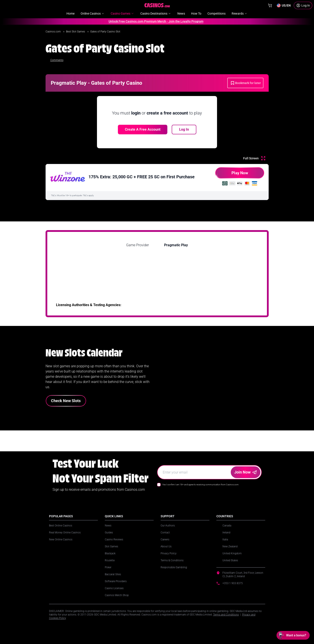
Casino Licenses (114, 588)
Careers (165, 539)
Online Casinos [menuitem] (93, 13)
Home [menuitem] (70, 13)
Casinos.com (53, 32)
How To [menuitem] (196, 13)
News (108, 526)
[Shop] (270, 5)
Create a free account (143, 129)
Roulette (110, 560)
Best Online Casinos (61, 526)
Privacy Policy (169, 553)
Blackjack (110, 553)
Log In (184, 129)
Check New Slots (66, 401)
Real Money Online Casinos (65, 533)
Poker (108, 567)
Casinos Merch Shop (117, 595)
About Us (166, 546)
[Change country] (284, 5)
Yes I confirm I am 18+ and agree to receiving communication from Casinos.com (200, 485)
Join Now (245, 472)
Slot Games (111, 546)
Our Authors (168, 526)
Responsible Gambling (174, 567)
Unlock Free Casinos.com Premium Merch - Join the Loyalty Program (154, 21)
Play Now (232, 174)
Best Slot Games (76, 32)
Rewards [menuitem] (240, 13)
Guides (109, 533)
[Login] (303, 5)
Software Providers (116, 581)
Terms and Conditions (226, 615)
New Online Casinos (61, 539)
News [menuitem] (181, 13)
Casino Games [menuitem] (122, 13)
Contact (165, 533)
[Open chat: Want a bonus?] (293, 635)
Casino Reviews (114, 539)
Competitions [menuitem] (216, 13)
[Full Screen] (254, 158)
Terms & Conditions (172, 560)
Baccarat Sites (113, 574)
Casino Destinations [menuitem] (156, 13)
